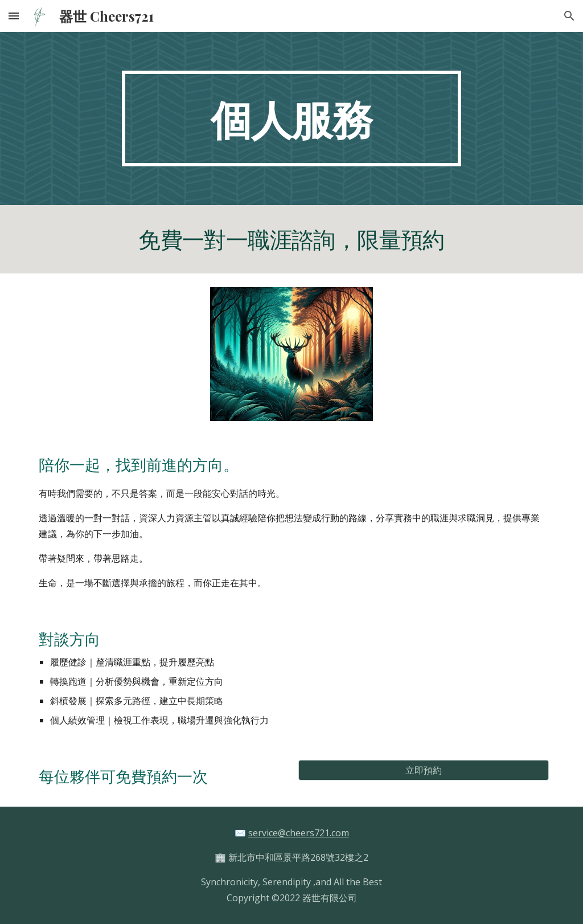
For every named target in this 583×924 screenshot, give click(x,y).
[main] (291, 118)
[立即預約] (424, 770)
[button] (14, 16)
